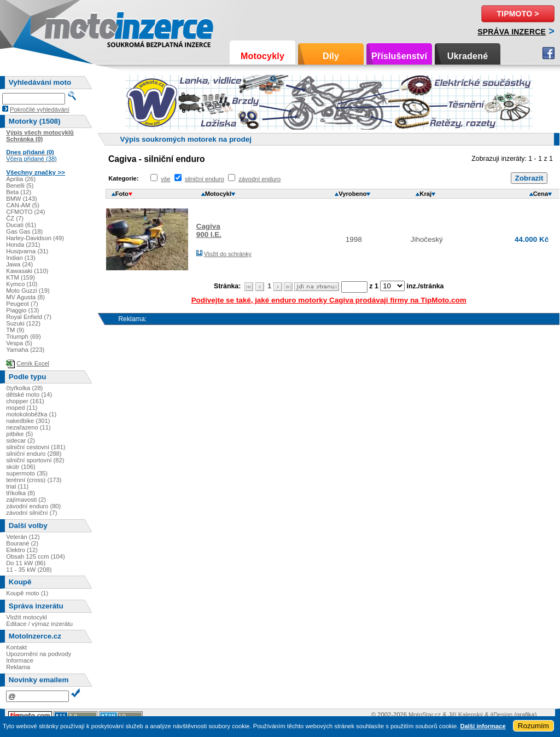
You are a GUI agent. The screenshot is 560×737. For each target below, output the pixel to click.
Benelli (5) (20, 185)
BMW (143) (22, 199)
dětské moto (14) (29, 394)
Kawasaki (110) (27, 271)
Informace (20, 660)
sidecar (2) (21, 440)
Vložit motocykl (27, 617)
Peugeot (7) (22, 304)
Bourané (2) (22, 543)
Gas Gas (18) (24, 231)
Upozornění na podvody (39, 654)
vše (165, 179)
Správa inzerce (512, 32)
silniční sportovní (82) (35, 460)
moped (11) (22, 408)
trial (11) (17, 486)
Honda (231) (23, 245)
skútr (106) (21, 467)
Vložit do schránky (228, 254)
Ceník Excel (33, 363)
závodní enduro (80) (33, 506)
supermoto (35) (27, 473)
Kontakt (16, 647)
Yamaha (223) (25, 350)
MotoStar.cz (425, 715)
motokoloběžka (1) (31, 414)
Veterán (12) (23, 537)
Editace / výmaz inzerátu (39, 624)
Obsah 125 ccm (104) (36, 556)
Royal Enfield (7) (29, 317)
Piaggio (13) (22, 310)
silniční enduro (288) (34, 454)
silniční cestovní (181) (36, 447)
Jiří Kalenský (466, 715)
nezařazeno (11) (28, 427)
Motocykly (262, 56)
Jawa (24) (19, 264)
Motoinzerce (68, 27)
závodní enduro (259, 179)
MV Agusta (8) (25, 297)
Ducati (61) (21, 225)
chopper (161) (25, 401)
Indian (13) (21, 258)
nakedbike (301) (28, 421)
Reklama (18, 667)
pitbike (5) (19, 434)
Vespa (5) (19, 343)
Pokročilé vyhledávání (40, 109)
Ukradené (468, 56)
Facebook (549, 53)
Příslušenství (399, 56)
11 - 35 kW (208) (29, 570)
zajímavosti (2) (26, 500)
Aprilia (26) (21, 179)
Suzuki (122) (23, 323)
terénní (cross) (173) (34, 480)
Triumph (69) (24, 336)
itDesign (501, 715)
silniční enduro (205, 179)
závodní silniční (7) (31, 513)
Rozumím (533, 726)
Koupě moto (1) (27, 593)
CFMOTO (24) (25, 212)
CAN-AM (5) (23, 205)
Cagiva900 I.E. (209, 230)
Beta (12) (19, 192)
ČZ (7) (15, 218)
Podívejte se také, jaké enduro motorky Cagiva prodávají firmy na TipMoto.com (329, 300)
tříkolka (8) (21, 493)
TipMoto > (518, 14)
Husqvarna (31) (27, 251)
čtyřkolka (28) (24, 388)
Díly (331, 56)
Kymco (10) (22, 284)
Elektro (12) (22, 550)
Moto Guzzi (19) (28, 291)
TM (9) (15, 330)
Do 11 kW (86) (26, 563)
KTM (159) (21, 277)
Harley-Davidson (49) (35, 238)
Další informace (483, 726)
